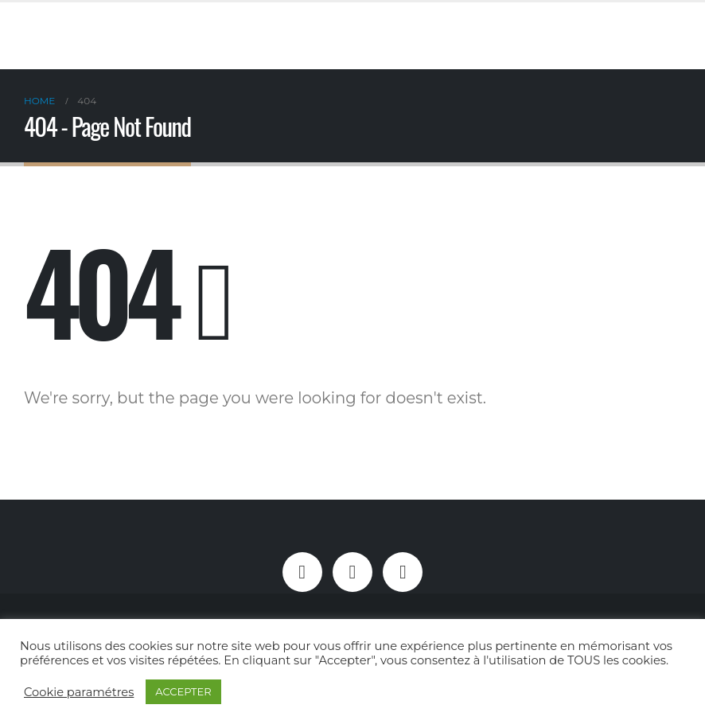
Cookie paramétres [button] (79, 692)
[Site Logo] (260, 36)
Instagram (352, 572)
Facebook (302, 572)
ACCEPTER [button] (183, 691)
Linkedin (403, 572)
